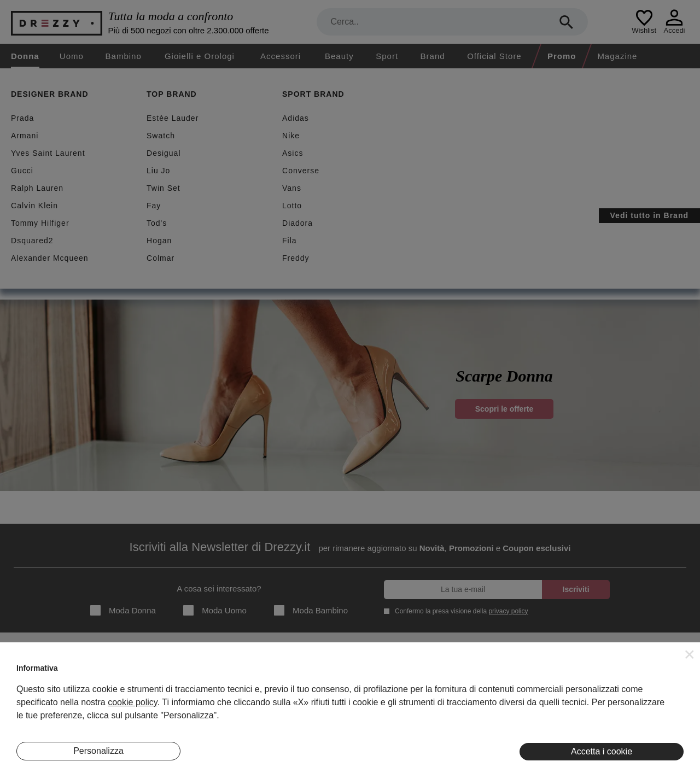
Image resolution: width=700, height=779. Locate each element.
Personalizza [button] (98, 751)
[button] (690, 654)
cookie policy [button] (132, 702)
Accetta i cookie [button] (602, 751)
